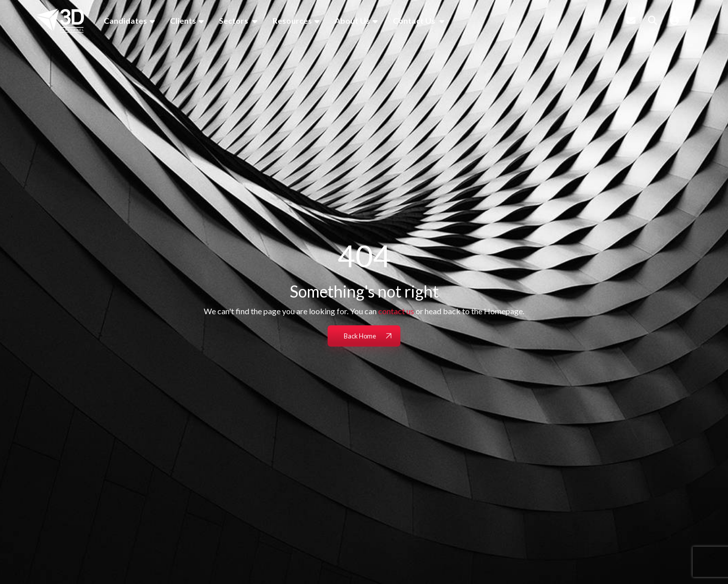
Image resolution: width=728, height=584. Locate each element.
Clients (183, 20)
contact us (396, 311)
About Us (352, 20)
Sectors (234, 20)
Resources (292, 20)
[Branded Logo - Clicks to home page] (60, 21)
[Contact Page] (631, 20)
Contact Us (415, 20)
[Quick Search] (653, 20)
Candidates (125, 20)
